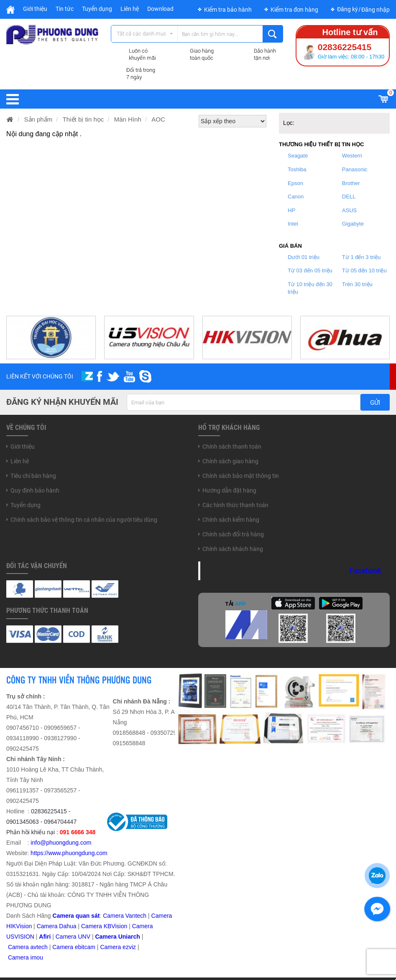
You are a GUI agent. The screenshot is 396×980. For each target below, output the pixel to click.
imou (37, 957)
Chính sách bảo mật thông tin (241, 476)
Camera (19, 947)
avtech (39, 947)
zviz (131, 947)
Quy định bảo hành (35, 490)
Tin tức (65, 9)
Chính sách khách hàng (233, 549)
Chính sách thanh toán (232, 447)
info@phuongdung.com (61, 843)
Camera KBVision (104, 926)
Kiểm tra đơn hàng (294, 10)
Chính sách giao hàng (230, 461)
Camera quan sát (76, 916)
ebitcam (85, 947)
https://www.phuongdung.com (69, 853)
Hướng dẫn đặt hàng (229, 490)
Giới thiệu (35, 9)
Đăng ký (347, 9)
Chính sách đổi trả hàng (233, 534)
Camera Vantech (125, 916)
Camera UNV (73, 937)
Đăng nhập (376, 10)
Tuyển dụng (97, 9)
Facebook (365, 571)
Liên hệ (130, 9)
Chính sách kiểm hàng (231, 520)
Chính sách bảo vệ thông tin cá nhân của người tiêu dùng (84, 520)
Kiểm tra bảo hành (228, 10)
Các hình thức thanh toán (235, 505)
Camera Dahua (57, 926)
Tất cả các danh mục (142, 34)
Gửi (375, 403)
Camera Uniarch (117, 937)
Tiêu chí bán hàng (33, 476)
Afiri (45, 937)
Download (160, 9)
